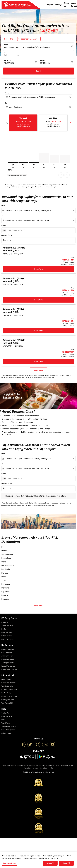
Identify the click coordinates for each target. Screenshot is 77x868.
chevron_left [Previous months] (7, 123)
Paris (3, 547)
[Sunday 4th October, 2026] (65, 159)
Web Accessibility (7, 703)
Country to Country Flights (37, 765)
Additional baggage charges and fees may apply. (16, 377)
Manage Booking (8, 649)
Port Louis (6, 569)
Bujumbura (6, 592)
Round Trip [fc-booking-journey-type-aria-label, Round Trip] (9, 39)
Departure (8, 60)
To (5, 53)
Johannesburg (7, 554)
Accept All (50, 863)
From (6, 45)
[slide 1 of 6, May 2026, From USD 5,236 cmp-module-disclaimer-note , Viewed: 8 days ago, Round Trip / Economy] (23, 123)
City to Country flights (47, 768)
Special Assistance (8, 666)
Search (39, 71)
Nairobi (4, 551)
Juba (3, 580)
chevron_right (67, 175)
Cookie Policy (6, 693)
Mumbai (5, 573)
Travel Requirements (9, 726)
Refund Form (6, 733)
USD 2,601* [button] (49, 31)
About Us (66, 5)
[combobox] (39, 97)
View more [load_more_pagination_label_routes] (39, 605)
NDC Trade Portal (8, 659)
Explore (50, 5)
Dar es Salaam (8, 566)
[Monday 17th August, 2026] (44, 158)
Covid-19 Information (9, 730)
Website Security (7, 686)
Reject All (66, 863)
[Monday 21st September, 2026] (54, 159)
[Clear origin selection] (70, 97)
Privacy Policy (6, 679)
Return (42, 60)
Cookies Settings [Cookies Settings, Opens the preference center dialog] (9, 863)
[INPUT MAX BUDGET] (40, 230)
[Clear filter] (74, 210)
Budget (4, 225)
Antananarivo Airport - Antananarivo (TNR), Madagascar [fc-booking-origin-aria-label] (27, 47)
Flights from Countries (31, 768)
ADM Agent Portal (8, 663)
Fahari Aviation (7, 636)
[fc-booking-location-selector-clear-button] (72, 46)
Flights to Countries (8, 765)
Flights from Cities (67, 765)
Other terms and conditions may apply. (44, 377)
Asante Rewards (7, 626)
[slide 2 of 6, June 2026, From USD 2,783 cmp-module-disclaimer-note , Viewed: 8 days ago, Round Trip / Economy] (53, 123)
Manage (59, 5)
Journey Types (7, 235)
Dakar (4, 577)
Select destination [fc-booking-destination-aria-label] (12, 55)
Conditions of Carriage (9, 683)
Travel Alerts (6, 723)
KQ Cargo (5, 629)
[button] (29, 39)
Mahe (4, 562)
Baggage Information (9, 669)
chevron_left (61, 175)
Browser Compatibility (9, 689)
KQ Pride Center (7, 632)
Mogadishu (6, 558)
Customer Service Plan (9, 696)
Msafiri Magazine (8, 639)
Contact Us (5, 713)
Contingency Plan (8, 700)
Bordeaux (5, 599)
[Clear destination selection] (70, 107)
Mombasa (6, 584)
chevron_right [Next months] (70, 123)
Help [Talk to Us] (7, 716)
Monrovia (5, 588)
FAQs (3, 720)
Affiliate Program (7, 656)
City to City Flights (53, 765)
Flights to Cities (22, 765)
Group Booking (7, 653)
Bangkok (5, 595)
